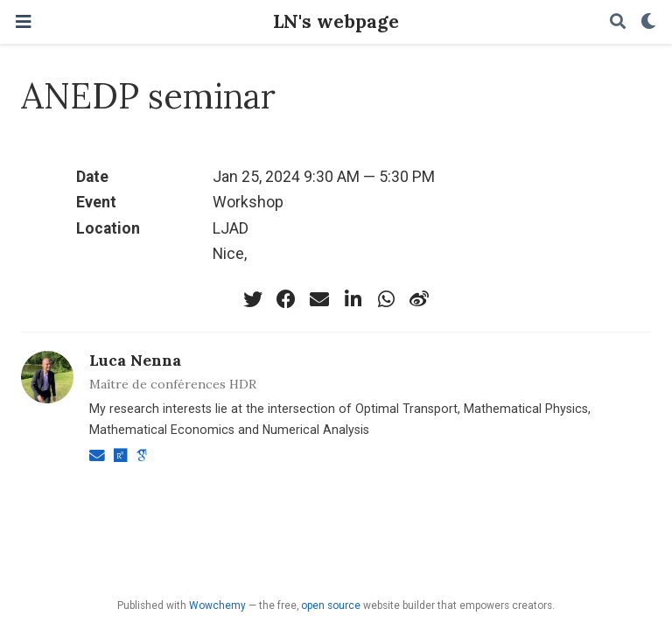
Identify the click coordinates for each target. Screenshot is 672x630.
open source (331, 605)
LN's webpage (336, 21)
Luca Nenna (135, 360)
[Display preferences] (648, 22)
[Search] (618, 22)
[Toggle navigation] (23, 22)
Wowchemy (217, 605)
